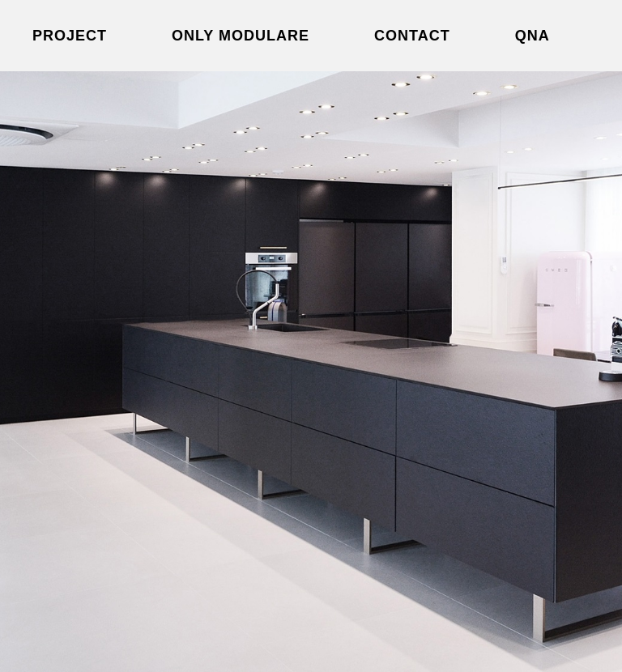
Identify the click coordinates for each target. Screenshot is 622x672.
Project (70, 36)
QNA (533, 36)
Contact (412, 36)
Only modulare (241, 36)
